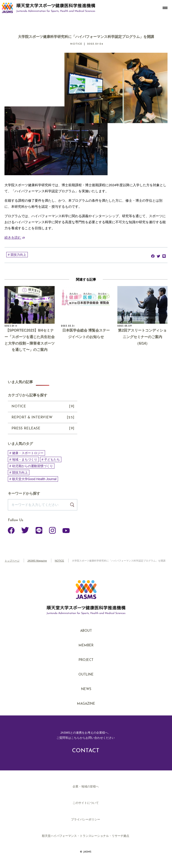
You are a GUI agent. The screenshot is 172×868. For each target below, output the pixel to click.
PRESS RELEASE (43, 429)
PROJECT (86, 660)
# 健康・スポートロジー (26, 453)
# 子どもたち (51, 459)
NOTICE (43, 407)
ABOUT (86, 631)
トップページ (12, 561)
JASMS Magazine (37, 561)
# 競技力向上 (17, 255)
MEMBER (86, 646)
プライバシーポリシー (86, 819)
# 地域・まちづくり (23, 459)
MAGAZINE (86, 704)
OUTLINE (86, 675)
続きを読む (13, 237)
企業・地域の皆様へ (86, 786)
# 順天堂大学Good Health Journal (33, 479)
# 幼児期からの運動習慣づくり (31, 466)
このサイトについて (86, 803)
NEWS (86, 689)
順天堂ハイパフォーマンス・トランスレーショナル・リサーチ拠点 (86, 836)
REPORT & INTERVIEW (43, 418)
